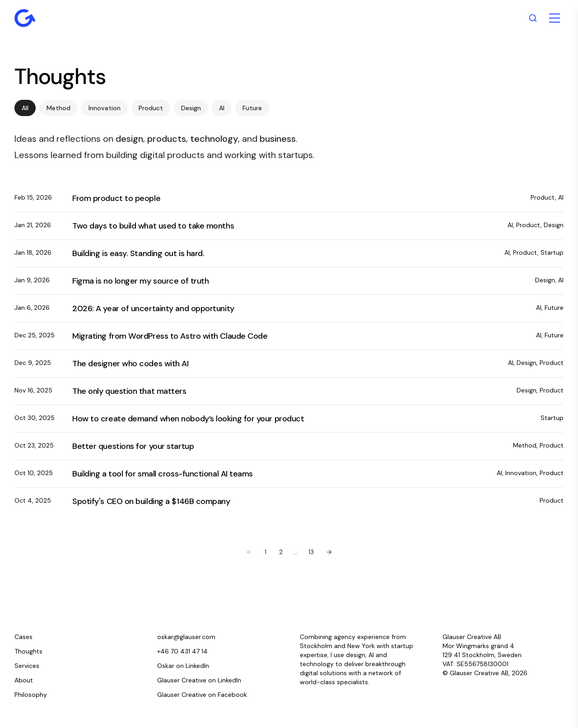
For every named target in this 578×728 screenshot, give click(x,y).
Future (252, 108)
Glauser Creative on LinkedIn (199, 680)
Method (58, 108)
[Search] (533, 18)
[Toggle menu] (555, 18)
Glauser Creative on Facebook (202, 695)
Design (191, 108)
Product (151, 108)
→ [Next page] (329, 552)
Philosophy (31, 695)
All (25, 108)
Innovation (105, 108)
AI (222, 108)
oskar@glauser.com (186, 637)
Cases (23, 637)
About (24, 680)
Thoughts (28, 651)
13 (311, 552)
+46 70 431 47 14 (182, 651)
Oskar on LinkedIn (183, 666)
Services (27, 666)
